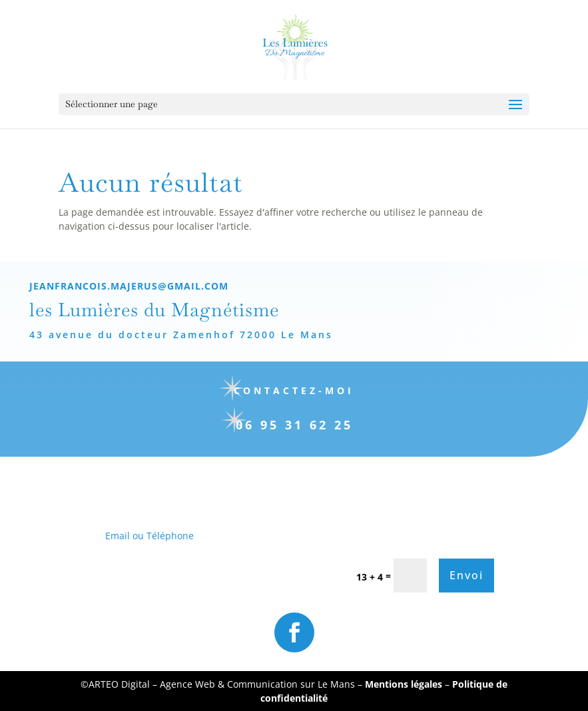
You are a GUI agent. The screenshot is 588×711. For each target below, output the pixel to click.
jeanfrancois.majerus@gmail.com (118, 286)
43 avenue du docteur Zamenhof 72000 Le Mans (170, 335)
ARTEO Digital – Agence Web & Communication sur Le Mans (223, 684)
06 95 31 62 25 (283, 425)
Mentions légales (404, 684)
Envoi (466, 575)
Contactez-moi (283, 390)
